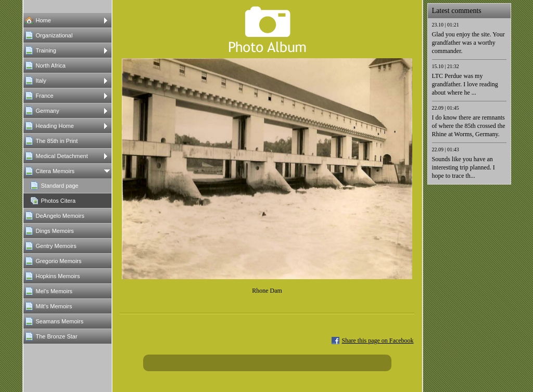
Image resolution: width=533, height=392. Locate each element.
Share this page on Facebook (378, 341)
